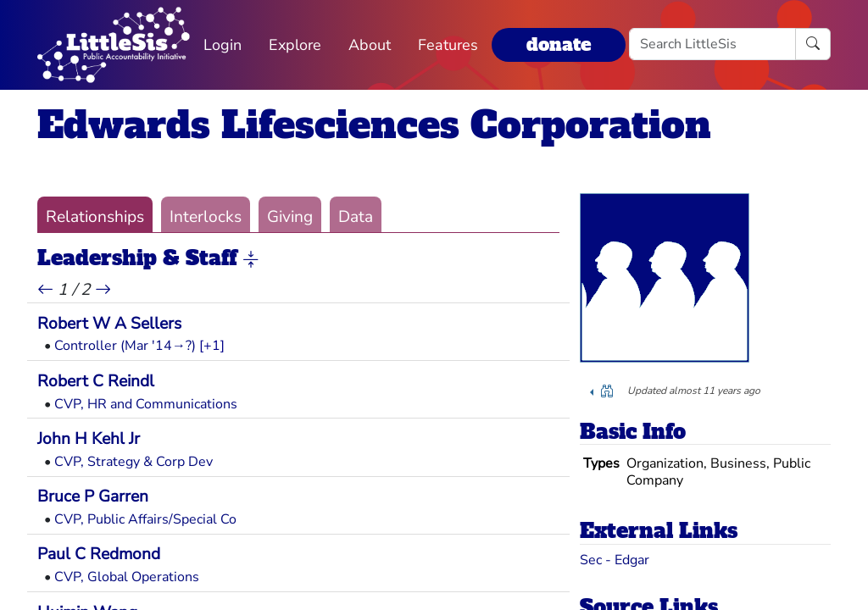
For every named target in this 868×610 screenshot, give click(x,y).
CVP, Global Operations (127, 577)
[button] (251, 259)
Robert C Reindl (96, 381)
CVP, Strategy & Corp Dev (134, 462)
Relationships (95, 217)
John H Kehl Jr (89, 439)
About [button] (370, 45)
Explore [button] (295, 45)
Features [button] (448, 45)
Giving (290, 217)
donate (559, 44)
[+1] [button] (212, 346)
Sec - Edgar (615, 560)
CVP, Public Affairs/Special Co (145, 519)
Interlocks (206, 217)
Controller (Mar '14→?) (125, 346)
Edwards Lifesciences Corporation (374, 125)
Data (356, 217)
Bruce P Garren (93, 496)
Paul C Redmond (99, 554)
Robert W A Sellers (109, 324)
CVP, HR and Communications (146, 404)
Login (223, 45)
